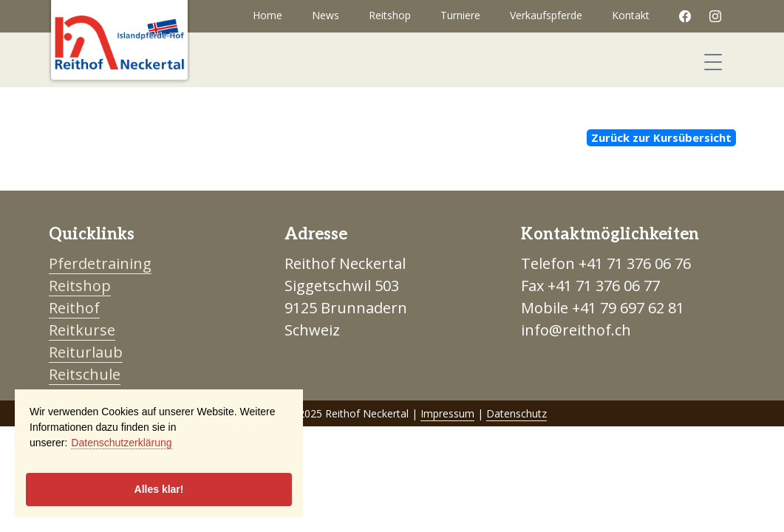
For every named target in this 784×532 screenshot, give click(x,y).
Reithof (74, 308)
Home (267, 15)
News (325, 15)
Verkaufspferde (546, 15)
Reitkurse (82, 330)
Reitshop (390, 15)
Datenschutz (517, 413)
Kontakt (631, 15)
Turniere (460, 15)
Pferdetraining (100, 263)
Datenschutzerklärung (121, 443)
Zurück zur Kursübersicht (661, 137)
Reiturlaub (86, 352)
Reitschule (85, 374)
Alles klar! (159, 489)
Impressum (447, 413)
